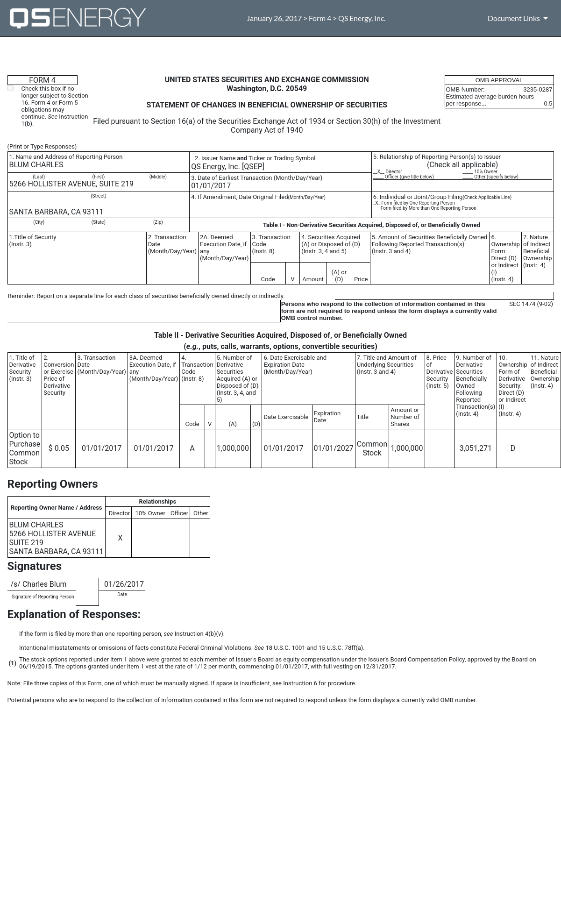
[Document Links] (519, 18)
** (10, 595)
